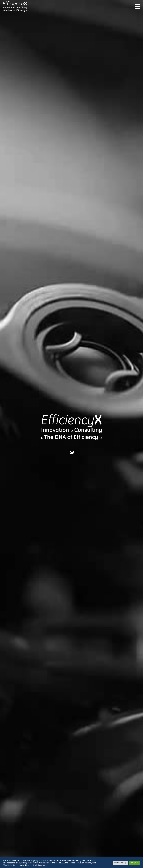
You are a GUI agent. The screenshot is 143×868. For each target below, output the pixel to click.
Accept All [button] (135, 863)
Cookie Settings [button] (120, 863)
